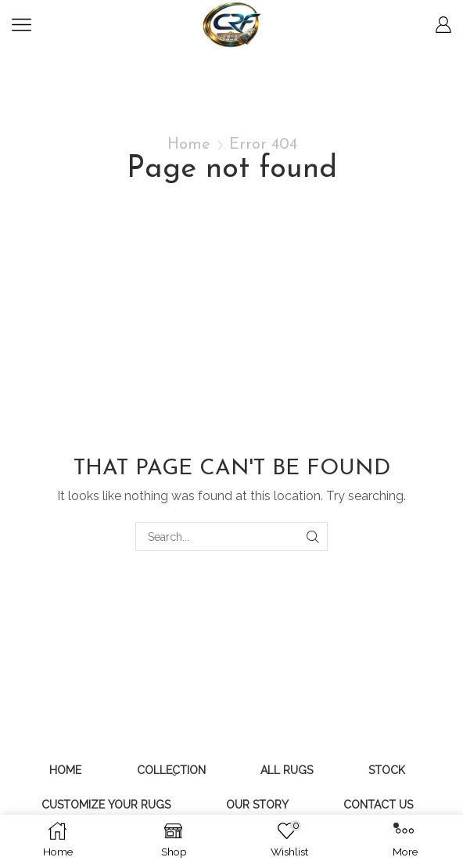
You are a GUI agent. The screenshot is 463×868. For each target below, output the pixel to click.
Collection (171, 770)
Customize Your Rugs (106, 805)
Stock (387, 770)
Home (189, 145)
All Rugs (287, 770)
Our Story (257, 805)
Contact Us (378, 805)
